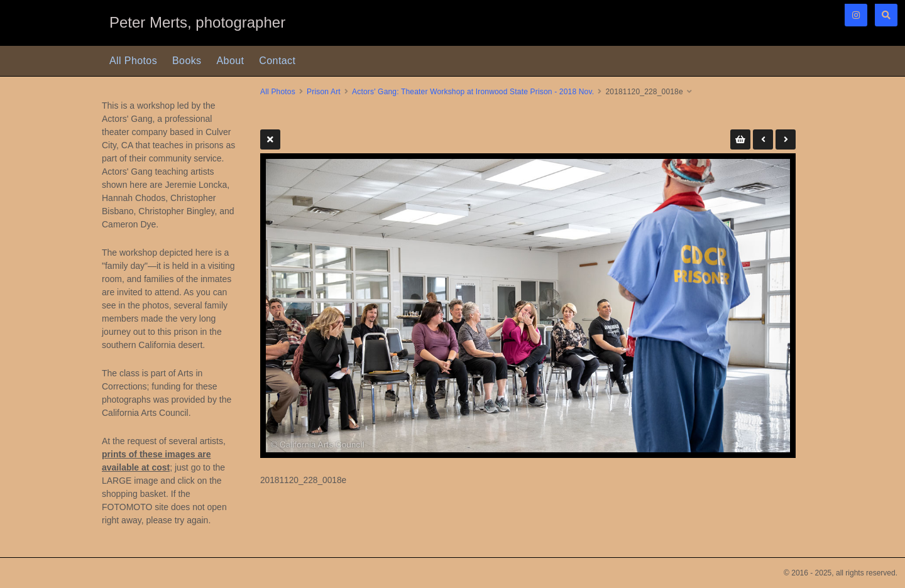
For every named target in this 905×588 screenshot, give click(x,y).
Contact (277, 61)
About (231, 61)
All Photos (133, 61)
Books (187, 61)
